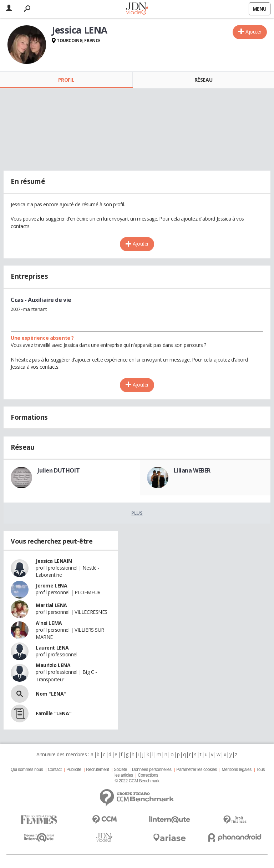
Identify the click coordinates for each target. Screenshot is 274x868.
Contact (55, 769)
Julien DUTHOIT (59, 470)
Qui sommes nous (27, 769)
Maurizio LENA (53, 665)
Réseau (203, 80)
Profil (66, 80)
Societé (120, 769)
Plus (137, 513)
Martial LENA (51, 605)
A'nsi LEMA (49, 623)
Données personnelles (152, 769)
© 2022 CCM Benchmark (137, 781)
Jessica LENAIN (54, 561)
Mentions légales (236, 769)
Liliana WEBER (192, 470)
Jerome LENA (51, 586)
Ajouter (253, 32)
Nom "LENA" (51, 694)
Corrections (148, 775)
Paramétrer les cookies (196, 769)
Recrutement (97, 769)
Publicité (74, 769)
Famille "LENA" (54, 713)
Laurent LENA (52, 648)
